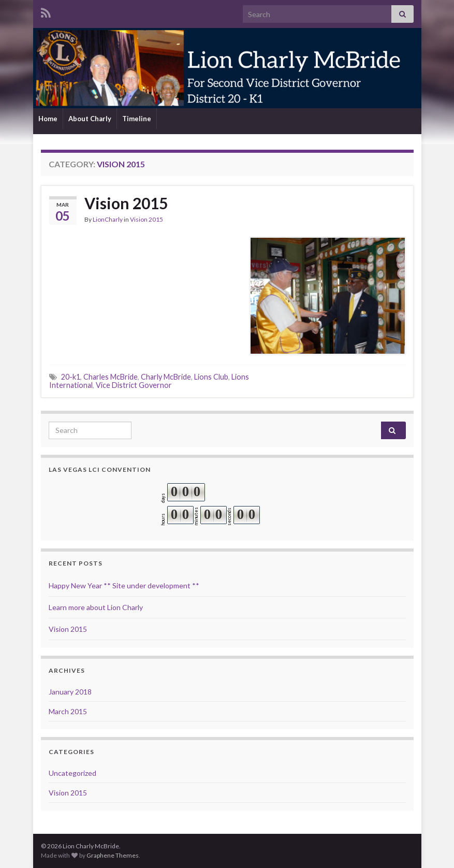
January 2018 (70, 692)
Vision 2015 (126, 203)
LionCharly (108, 219)
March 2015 (68, 711)
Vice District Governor (134, 385)
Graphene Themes (113, 855)
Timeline (137, 119)
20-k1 (71, 377)
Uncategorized (72, 773)
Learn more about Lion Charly (96, 607)
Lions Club (211, 377)
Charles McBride (111, 377)
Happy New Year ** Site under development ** (124, 585)
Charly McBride (166, 377)
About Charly (90, 119)
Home (48, 119)
